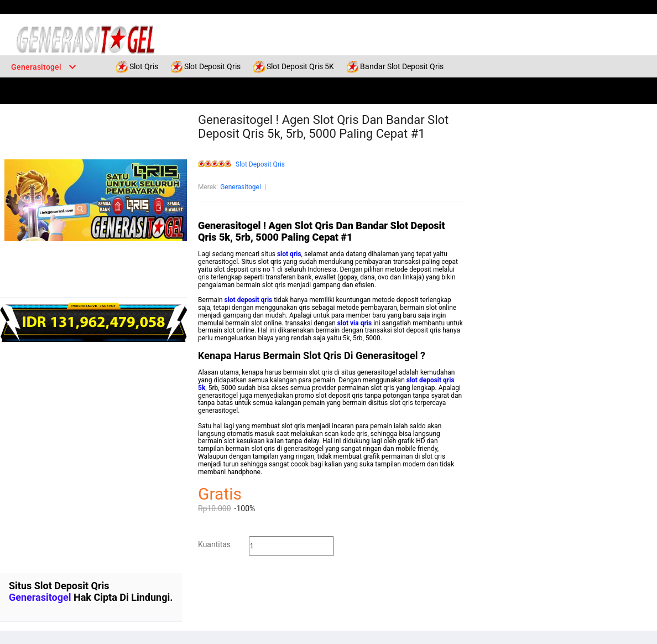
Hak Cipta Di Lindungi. (123, 597)
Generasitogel (241, 187)
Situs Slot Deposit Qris (59, 586)
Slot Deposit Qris (260, 165)
